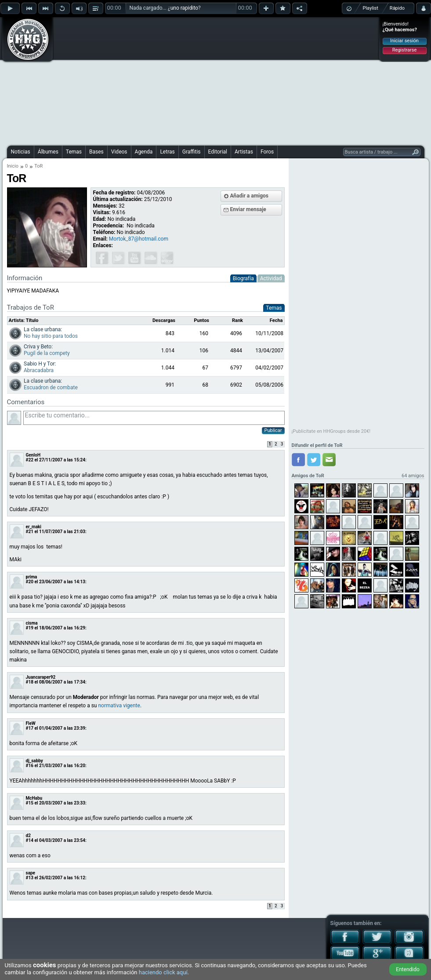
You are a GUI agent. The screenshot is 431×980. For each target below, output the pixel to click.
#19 (30, 628)
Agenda (144, 152)
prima (32, 577)
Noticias (21, 152)
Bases (96, 152)
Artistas (244, 152)
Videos (119, 152)
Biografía (243, 278)
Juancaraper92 (41, 677)
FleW (31, 723)
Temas (74, 152)
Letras (167, 152)
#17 (30, 728)
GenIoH (33, 455)
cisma (32, 623)
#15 (30, 803)
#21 (30, 532)
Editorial (218, 152)
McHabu (34, 798)
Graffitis (192, 152)
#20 (30, 582)
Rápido (397, 8)
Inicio (13, 166)
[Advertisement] (197, 80)
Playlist (371, 8)
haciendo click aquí (163, 972)
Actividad (271, 278)
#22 (30, 460)
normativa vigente (119, 706)
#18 (30, 682)
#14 (30, 840)
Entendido (408, 969)
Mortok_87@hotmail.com (139, 239)
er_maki (34, 527)
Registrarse (404, 50)
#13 (30, 878)
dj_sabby (34, 761)
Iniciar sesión (404, 41)
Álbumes (48, 152)
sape (31, 873)
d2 (28, 836)
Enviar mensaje (248, 209)
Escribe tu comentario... (154, 418)
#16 (30, 766)
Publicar (273, 430)
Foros (267, 152)
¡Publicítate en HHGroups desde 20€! (331, 431)
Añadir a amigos (250, 196)
